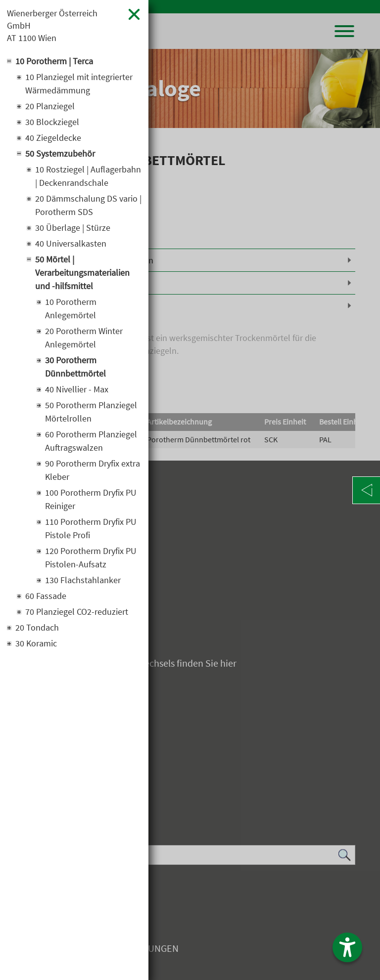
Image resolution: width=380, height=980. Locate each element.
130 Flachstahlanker (83, 580)
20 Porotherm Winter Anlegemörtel (84, 338)
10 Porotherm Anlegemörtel (71, 308)
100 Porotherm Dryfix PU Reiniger (91, 499)
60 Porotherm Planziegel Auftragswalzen (91, 441)
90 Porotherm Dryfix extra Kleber (93, 470)
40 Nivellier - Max (77, 389)
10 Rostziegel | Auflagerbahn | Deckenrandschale (88, 176)
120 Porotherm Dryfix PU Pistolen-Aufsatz (91, 557)
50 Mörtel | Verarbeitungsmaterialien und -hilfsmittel (82, 273)
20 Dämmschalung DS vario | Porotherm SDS (88, 205)
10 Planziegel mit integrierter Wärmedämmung (79, 84)
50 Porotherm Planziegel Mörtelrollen (91, 412)
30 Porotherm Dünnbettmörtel (75, 367)
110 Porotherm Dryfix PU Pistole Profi (91, 528)
